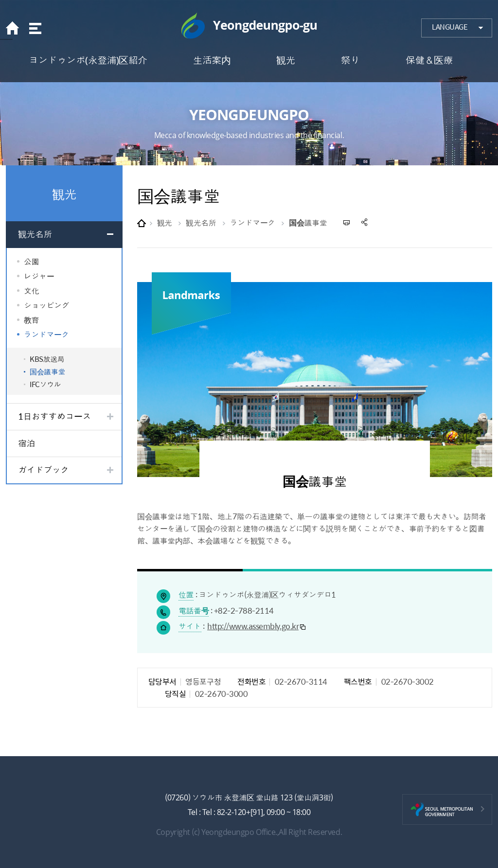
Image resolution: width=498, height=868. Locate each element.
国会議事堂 (308, 222)
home (15, 28)
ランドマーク (253, 222)
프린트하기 (347, 222)
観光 (165, 222)
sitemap (34, 28)
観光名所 (201, 222)
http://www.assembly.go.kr (253, 626)
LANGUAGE (450, 27)
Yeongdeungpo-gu (249, 26)
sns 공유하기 (365, 222)
